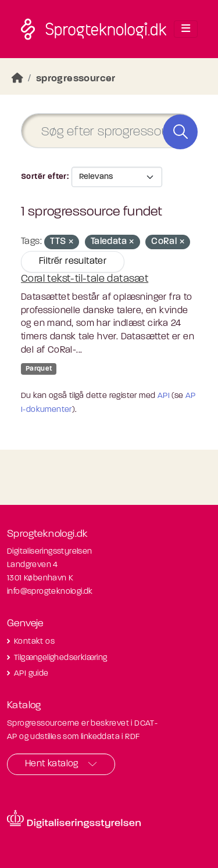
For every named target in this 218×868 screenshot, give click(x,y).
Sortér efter (44, 177)
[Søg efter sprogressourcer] (109, 131)
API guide (31, 674)
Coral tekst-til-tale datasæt (85, 279)
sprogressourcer (76, 79)
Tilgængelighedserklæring (61, 658)
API (164, 396)
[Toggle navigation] (186, 29)
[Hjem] (17, 79)
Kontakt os (34, 642)
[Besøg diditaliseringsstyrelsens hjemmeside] (74, 819)
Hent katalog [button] (52, 764)
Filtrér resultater (73, 261)
